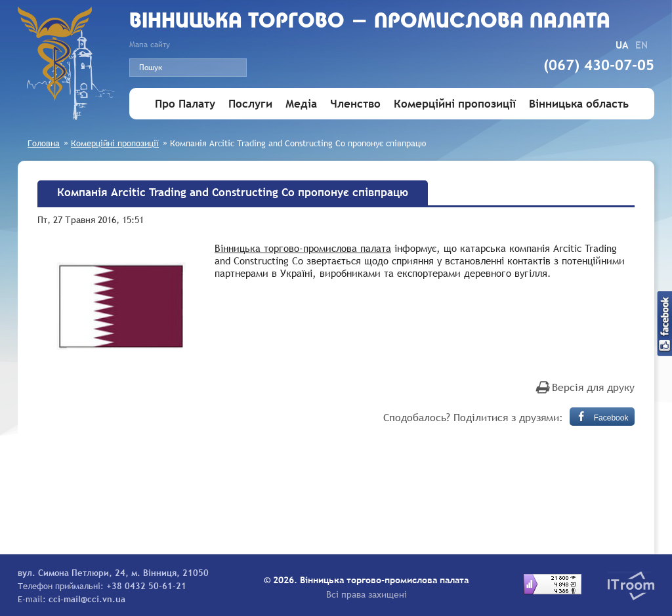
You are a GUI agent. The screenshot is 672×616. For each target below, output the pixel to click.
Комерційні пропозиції (455, 104)
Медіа (301, 104)
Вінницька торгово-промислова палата (303, 248)
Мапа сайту (150, 45)
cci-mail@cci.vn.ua (87, 599)
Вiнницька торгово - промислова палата (370, 22)
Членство (355, 104)
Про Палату (185, 104)
